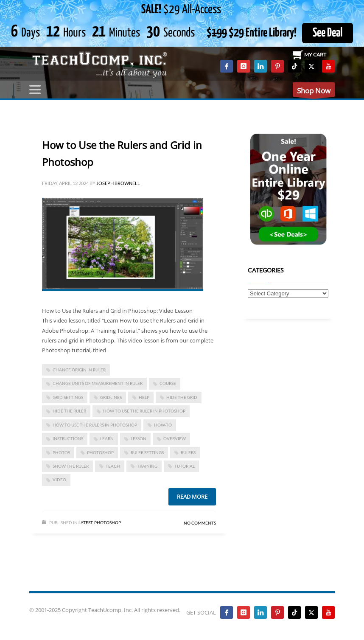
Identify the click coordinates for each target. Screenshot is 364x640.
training (147, 466)
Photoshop (108, 522)
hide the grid (182, 397)
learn (107, 438)
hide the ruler (69, 411)
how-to (163, 425)
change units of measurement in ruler (98, 383)
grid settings (68, 397)
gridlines (111, 397)
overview (175, 438)
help (144, 397)
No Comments (200, 523)
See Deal (328, 33)
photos (61, 452)
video (59, 480)
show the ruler (71, 466)
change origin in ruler (79, 370)
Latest (85, 522)
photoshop (100, 452)
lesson (139, 438)
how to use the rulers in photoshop (95, 425)
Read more (192, 497)
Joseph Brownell (118, 183)
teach (113, 466)
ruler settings (147, 452)
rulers (188, 452)
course (168, 383)
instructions (68, 438)
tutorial (185, 466)
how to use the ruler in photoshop (144, 411)
